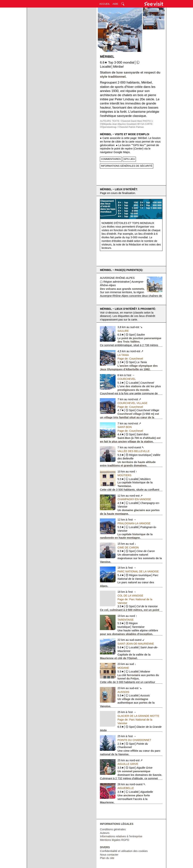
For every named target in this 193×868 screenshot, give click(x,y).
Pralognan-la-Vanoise (134, 523)
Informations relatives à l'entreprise (121, 836)
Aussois (123, 692)
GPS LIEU (129, 159)
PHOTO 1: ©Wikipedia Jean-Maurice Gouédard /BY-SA (127, 123)
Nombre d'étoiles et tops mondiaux (128, 223)
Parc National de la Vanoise (138, 571)
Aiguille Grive (128, 764)
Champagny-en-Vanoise (134, 499)
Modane (123, 668)
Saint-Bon (124, 427)
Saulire (123, 331)
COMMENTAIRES (111, 159)
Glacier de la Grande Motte (138, 716)
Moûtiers (124, 475)
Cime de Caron (128, 547)
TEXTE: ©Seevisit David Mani (127, 121)
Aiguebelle (126, 788)
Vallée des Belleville (133, 451)
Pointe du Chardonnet (134, 740)
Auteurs (105, 833)
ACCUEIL (105, 4)
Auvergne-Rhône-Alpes (117, 278)
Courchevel (127, 379)
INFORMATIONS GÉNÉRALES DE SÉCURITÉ (127, 166)
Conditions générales (113, 829)
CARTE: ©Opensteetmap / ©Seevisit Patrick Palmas (126, 126)
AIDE (115, 4)
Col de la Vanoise (130, 596)
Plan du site (107, 858)
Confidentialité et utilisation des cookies (124, 851)
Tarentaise (126, 620)
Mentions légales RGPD (114, 840)
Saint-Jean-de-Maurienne (136, 644)
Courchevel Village (132, 403)
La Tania (123, 355)
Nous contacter (109, 855)
